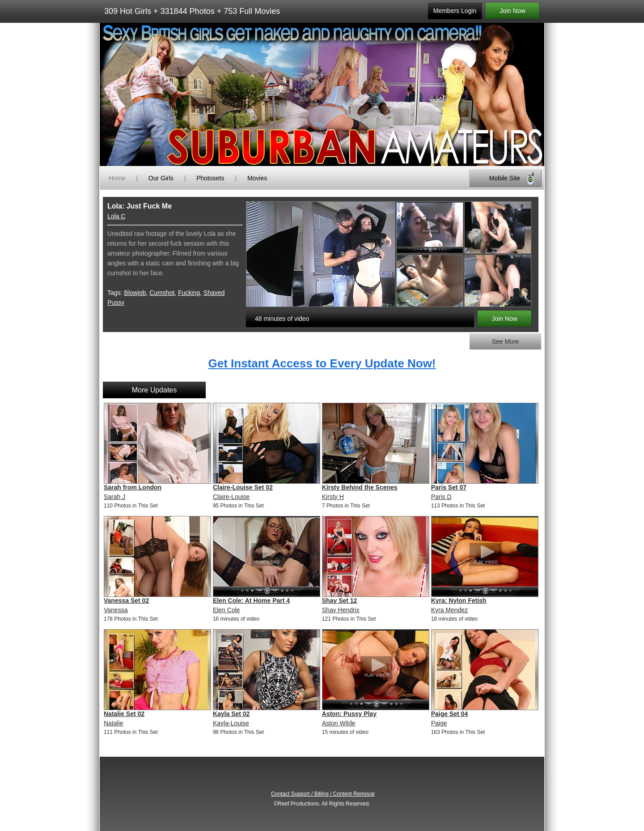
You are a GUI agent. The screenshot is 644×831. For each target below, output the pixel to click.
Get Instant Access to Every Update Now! (322, 363)
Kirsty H (333, 497)
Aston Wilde (339, 723)
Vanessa (116, 610)
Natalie (114, 723)
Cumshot (162, 293)
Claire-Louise (231, 497)
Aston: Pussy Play (349, 714)
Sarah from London (133, 487)
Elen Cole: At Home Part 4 (251, 601)
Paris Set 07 (449, 487)
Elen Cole (227, 610)
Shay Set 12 (340, 601)
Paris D (441, 497)
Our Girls (161, 178)
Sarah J (114, 497)
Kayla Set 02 (231, 714)
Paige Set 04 (450, 714)
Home (117, 178)
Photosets (210, 178)
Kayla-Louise (231, 723)
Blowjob (135, 293)
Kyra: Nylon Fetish (459, 601)
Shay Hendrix (341, 610)
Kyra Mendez (449, 610)
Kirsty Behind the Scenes (360, 487)
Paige (439, 723)
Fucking (189, 293)
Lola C (116, 216)
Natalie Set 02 (124, 714)
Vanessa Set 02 (126, 601)
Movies (257, 178)
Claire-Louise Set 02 (243, 487)
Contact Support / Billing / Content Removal (323, 794)
